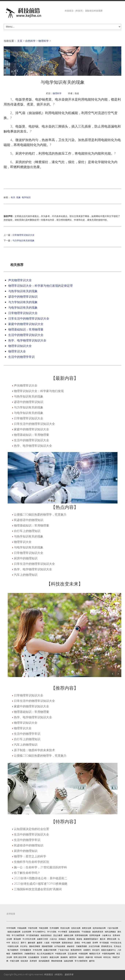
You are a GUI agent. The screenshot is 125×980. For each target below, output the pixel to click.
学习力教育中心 (39, 932)
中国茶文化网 (13, 946)
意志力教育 (58, 935)
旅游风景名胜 (98, 932)
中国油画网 (22, 928)
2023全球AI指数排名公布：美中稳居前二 (41, 878)
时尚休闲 (98, 957)
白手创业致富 (60, 946)
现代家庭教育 (44, 961)
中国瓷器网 (83, 954)
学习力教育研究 (81, 961)
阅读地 (79, 939)
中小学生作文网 (29, 939)
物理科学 (44, 41)
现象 (18, 197)
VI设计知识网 (113, 928)
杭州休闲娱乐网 (99, 928)
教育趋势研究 (76, 950)
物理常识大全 (17, 351)
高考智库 (33, 961)
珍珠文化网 (76, 928)
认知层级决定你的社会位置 (31, 829)
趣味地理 (31, 943)
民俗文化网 (65, 928)
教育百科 (73, 957)
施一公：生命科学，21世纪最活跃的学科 (40, 867)
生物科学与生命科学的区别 (31, 862)
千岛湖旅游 (86, 932)
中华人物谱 (86, 943)
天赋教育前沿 (30, 954)
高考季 (95, 943)
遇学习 (23, 943)
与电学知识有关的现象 (23, 308)
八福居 (47, 943)
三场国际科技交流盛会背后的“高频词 (38, 889)
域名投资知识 (46, 935)
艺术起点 (117, 946)
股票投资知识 (67, 943)
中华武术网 (37, 950)
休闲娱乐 (62, 939)
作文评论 (24, 946)
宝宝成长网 (72, 954)
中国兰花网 (14, 961)
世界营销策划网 (81, 935)
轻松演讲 (24, 961)
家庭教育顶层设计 (91, 939)
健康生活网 (69, 935)
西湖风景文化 (107, 946)
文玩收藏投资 (33, 957)
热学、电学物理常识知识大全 (27, 340)
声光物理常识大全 (20, 280)
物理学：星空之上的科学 (30, 856)
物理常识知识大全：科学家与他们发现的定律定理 (40, 286)
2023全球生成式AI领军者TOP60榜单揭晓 (41, 884)
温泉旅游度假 (74, 932)
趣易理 (40, 943)
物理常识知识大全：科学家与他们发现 (39, 391)
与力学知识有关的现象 (23, 240)
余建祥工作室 (42, 939)
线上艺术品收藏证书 (45, 954)
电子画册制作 (13, 950)
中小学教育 (63, 932)
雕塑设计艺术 (95, 954)
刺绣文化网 (87, 928)
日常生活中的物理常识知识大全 (29, 318)
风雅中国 (89, 957)
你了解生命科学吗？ (27, 873)
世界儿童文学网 (20, 957)
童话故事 (17, 939)
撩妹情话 (71, 946)
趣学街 (92, 961)
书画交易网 (43, 928)
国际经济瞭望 (35, 946)
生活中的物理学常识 (21, 357)
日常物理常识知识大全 (23, 235)
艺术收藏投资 (26, 950)
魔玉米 (103, 939)
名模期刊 (87, 950)
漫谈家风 (64, 957)
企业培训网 (27, 932)
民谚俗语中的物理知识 (29, 520)
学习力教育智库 (18, 935)
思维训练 (71, 939)
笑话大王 (15, 943)
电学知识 (26, 197)
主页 (20, 41)
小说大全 (53, 939)
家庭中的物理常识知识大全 (26, 324)
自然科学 (30, 41)
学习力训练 (52, 932)
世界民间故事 (95, 935)
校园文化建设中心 (109, 950)
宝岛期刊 (44, 957)
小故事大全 (107, 935)
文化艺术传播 (94, 946)
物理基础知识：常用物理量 (26, 329)
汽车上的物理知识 (26, 575)
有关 (13, 197)
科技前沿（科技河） (54, 974)
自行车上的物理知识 (27, 531)
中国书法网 (33, 928)
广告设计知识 (64, 950)
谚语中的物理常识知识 (23, 297)
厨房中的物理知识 (26, 558)
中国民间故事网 (108, 954)
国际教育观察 (47, 946)
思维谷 (77, 943)
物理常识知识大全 (20, 346)
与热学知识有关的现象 (23, 291)
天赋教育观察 (81, 946)
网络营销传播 (57, 961)
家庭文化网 (54, 957)
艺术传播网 (54, 928)
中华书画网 (11, 928)
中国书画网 (56, 943)
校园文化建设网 (14, 932)
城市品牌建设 (110, 932)
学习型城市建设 (33, 935)
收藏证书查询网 (50, 950)
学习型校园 (104, 943)
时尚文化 (107, 957)
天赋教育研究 (17, 954)
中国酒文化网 (61, 954)
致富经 (81, 957)
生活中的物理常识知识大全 (26, 335)
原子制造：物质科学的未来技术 (34, 750)
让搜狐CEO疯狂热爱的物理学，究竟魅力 (40, 514)
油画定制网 (68, 961)
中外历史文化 (116, 943)
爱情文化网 (112, 939)
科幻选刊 (96, 950)
